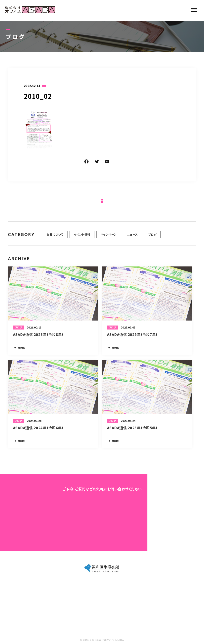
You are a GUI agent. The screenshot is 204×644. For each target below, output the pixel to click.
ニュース (132, 236)
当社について (55, 236)
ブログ (152, 236)
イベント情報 (82, 236)
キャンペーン (109, 236)
